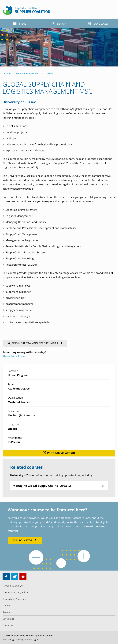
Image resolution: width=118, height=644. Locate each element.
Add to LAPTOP (22, 540)
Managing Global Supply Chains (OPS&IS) (42, 486)
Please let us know (14, 356)
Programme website (61, 453)
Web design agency (13, 639)
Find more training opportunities (35, 343)
